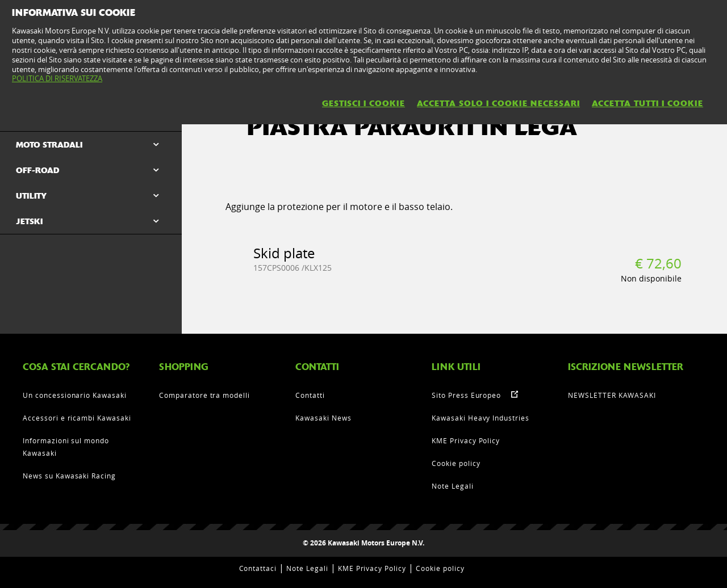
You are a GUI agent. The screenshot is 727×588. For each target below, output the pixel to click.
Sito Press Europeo (466, 395)
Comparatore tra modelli (204, 395)
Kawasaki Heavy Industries (481, 418)
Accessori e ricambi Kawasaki (77, 418)
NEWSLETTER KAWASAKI (612, 395)
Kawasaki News (323, 418)
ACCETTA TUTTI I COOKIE (647, 103)
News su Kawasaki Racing (69, 476)
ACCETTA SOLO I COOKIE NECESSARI (498, 103)
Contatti (310, 395)
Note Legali (453, 486)
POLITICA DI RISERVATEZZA (57, 78)
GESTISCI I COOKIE (363, 103)
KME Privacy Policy (466, 440)
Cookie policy (456, 463)
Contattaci (258, 568)
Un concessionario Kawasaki (75, 395)
